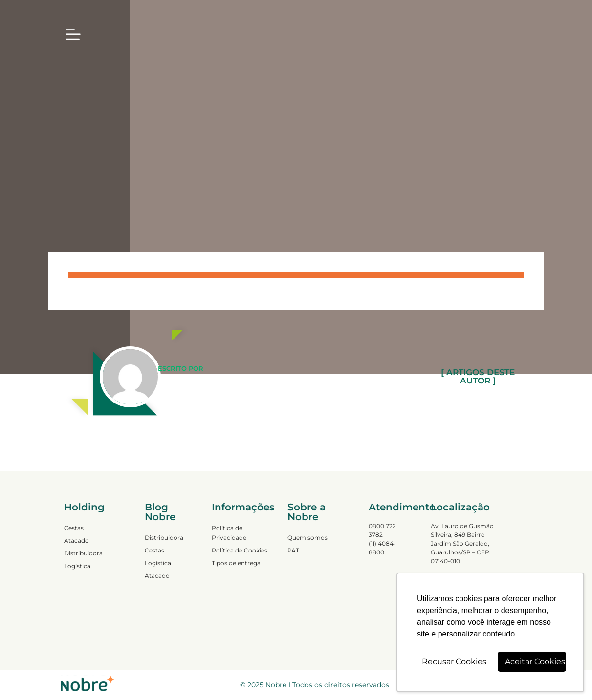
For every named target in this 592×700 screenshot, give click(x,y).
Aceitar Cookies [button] (535, 662)
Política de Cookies (240, 550)
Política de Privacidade (229, 533)
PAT (293, 550)
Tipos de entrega (236, 563)
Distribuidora (83, 553)
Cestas (74, 528)
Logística (77, 566)
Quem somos (307, 538)
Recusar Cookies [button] (454, 662)
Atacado (77, 541)
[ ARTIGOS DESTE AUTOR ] (478, 377)
